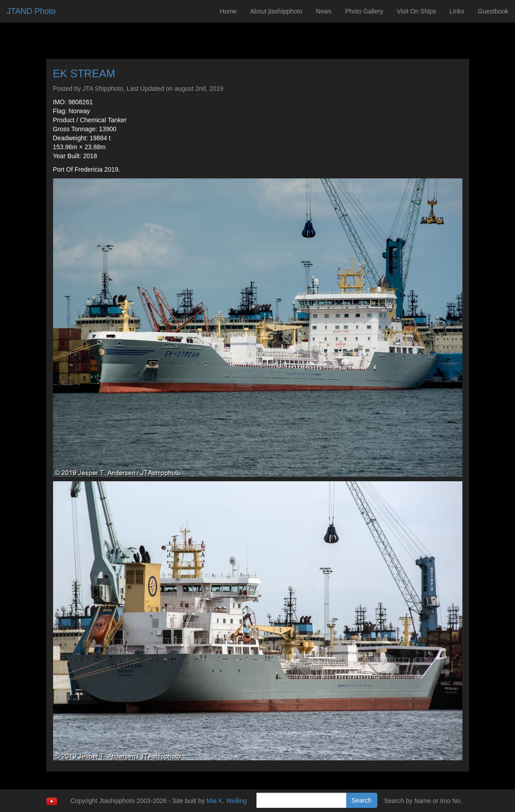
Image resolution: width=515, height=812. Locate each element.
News (324, 11)
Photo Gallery (364, 11)
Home (228, 11)
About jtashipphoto (276, 11)
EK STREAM (84, 73)
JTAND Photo (31, 11)
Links (457, 11)
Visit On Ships (416, 11)
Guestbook (493, 11)
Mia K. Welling (226, 801)
